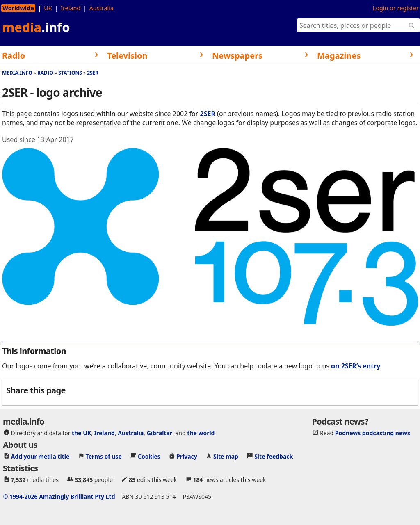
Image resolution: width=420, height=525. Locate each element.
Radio (45, 73)
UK (48, 8)
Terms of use (104, 456)
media (36, 27)
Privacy (187, 456)
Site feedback (274, 456)
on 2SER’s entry (356, 366)
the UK (81, 433)
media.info (17, 73)
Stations (70, 73)
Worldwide (18, 8)
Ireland (71, 8)
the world (201, 433)
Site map (226, 456)
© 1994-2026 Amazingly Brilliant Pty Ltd (59, 496)
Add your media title (40, 456)
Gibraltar (160, 433)
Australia (102, 8)
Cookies (149, 456)
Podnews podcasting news (373, 433)
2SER (93, 73)
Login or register (396, 8)
